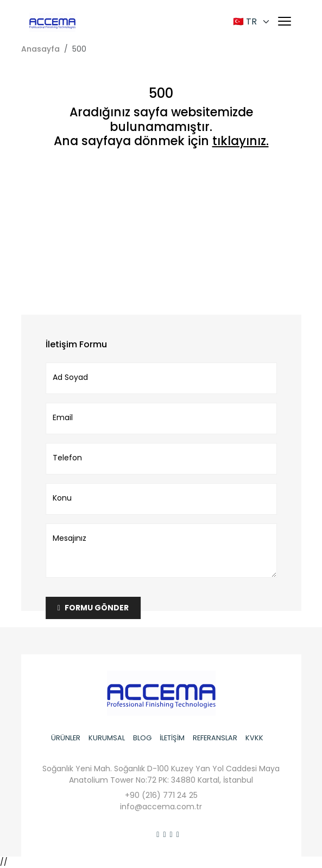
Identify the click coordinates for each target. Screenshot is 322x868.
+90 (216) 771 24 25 (161, 795)
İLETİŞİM (172, 738)
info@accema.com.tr (161, 807)
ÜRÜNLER (66, 738)
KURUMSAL (107, 738)
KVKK (254, 738)
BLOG (142, 738)
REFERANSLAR (215, 738)
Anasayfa (40, 49)
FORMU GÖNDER (93, 608)
